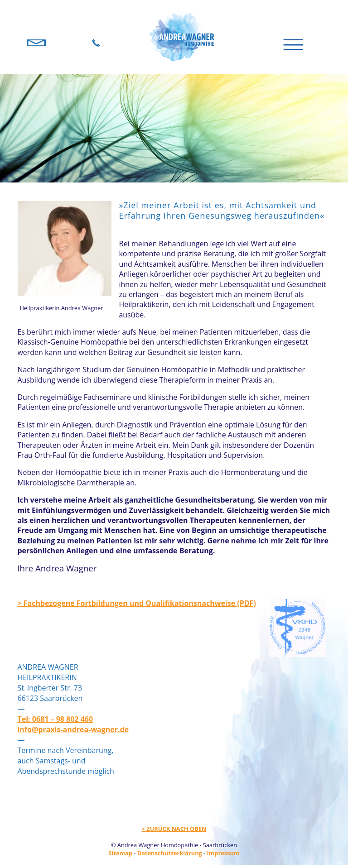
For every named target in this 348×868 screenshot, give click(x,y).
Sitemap (120, 853)
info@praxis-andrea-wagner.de (73, 729)
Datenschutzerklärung (170, 853)
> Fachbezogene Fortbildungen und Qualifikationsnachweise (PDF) (136, 603)
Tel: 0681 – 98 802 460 (55, 719)
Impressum (223, 853)
